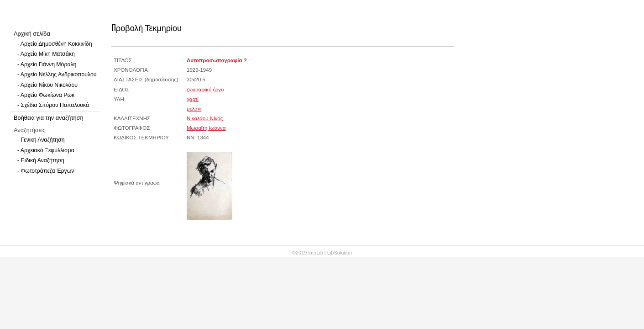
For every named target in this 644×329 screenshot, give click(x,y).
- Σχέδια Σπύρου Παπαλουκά (53, 105)
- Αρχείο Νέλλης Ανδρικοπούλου (57, 74)
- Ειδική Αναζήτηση (41, 160)
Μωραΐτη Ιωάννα (206, 128)
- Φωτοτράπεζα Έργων (46, 171)
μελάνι (194, 109)
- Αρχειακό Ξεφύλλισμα (46, 150)
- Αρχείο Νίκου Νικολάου (47, 85)
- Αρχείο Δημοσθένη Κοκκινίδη (55, 44)
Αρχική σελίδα (32, 34)
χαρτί (193, 99)
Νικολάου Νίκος (205, 118)
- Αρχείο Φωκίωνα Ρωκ (46, 95)
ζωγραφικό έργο (205, 90)
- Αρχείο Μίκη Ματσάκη (46, 54)
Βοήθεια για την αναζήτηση (49, 118)
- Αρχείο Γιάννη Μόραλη (47, 64)
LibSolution (340, 253)
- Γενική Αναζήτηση (41, 140)
